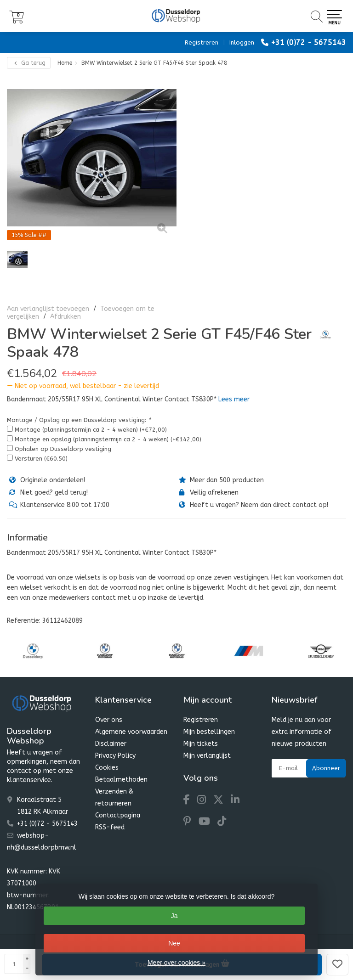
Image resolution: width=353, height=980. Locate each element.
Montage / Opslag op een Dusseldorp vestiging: (79, 420)
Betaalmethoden (121, 780)
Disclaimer (111, 744)
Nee (174, 943)
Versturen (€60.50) (41, 459)
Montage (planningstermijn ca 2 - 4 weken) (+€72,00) (91, 430)
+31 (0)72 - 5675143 (308, 42)
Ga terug (29, 63)
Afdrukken (65, 317)
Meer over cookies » (176, 963)
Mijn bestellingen (209, 732)
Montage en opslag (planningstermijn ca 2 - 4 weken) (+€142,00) (108, 439)
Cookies (107, 768)
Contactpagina (118, 815)
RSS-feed (110, 827)
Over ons (109, 720)
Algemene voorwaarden (131, 732)
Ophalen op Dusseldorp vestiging (63, 449)
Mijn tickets (201, 744)
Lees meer (234, 399)
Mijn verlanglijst (207, 756)
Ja (174, 916)
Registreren (202, 42)
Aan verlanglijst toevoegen (48, 309)
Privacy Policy (115, 756)
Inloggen (242, 42)
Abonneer (326, 768)
